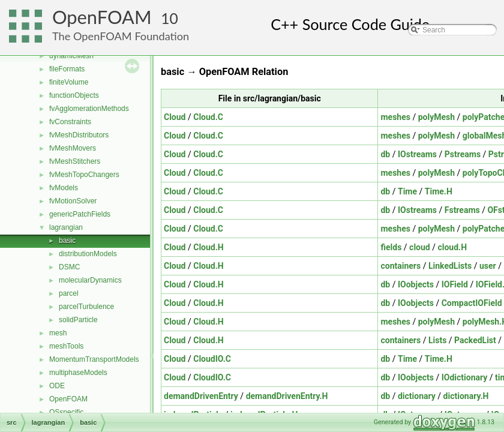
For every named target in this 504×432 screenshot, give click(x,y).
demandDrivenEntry (201, 396)
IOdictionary (465, 377)
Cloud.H (208, 247)
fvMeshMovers (73, 148)
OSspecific (66, 412)
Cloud (175, 117)
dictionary (417, 396)
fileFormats (67, 69)
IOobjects (416, 284)
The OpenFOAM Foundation (121, 36)
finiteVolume (69, 82)
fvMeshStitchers (75, 161)
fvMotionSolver (73, 201)
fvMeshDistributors (79, 135)
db (385, 154)
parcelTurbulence (86, 307)
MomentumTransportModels (94, 359)
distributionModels (88, 254)
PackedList (475, 340)
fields (391, 247)
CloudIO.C (212, 359)
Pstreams (463, 154)
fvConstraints (70, 122)
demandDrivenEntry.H (287, 396)
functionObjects (74, 95)
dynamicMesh (71, 56)
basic (67, 241)
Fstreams (462, 210)
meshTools (66, 346)
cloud (420, 247)
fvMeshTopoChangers (84, 175)
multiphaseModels (78, 373)
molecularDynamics (90, 280)
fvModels (64, 188)
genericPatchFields (80, 214)
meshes (395, 117)
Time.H (439, 191)
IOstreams (417, 154)
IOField (455, 284)
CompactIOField (472, 303)
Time (407, 191)
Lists (437, 340)
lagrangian (66, 227)
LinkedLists (450, 266)
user (488, 266)
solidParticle (78, 320)
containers (400, 266)
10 (169, 18)
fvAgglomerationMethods (89, 109)
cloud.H (452, 247)
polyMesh (436, 117)
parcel (69, 293)
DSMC (69, 267)
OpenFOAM (102, 17)
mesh (58, 333)
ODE (57, 386)
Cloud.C (208, 117)
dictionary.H (466, 396)
